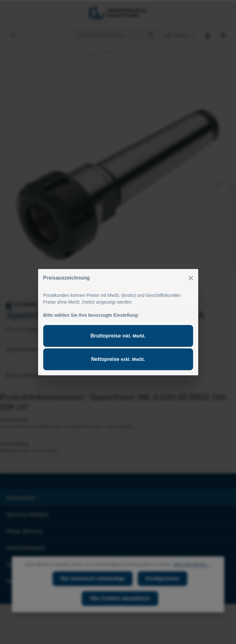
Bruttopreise (118, 336)
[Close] (191, 278)
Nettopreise (118, 359)
